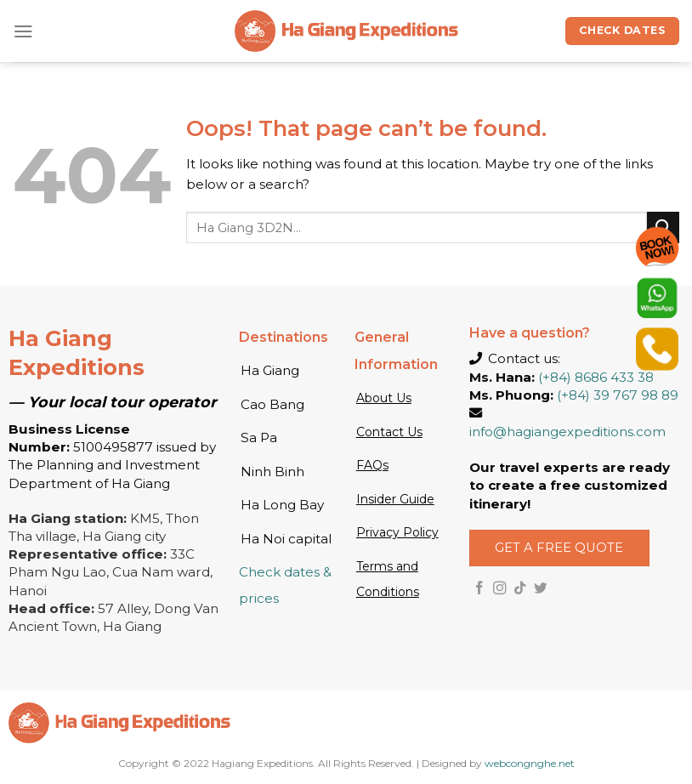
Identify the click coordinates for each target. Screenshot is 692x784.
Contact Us (389, 432)
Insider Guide (395, 499)
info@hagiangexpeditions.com (567, 432)
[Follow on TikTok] (520, 589)
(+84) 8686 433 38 (596, 377)
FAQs (372, 465)
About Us (384, 398)
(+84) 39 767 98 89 (618, 395)
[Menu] (23, 31)
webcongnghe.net (530, 763)
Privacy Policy (397, 532)
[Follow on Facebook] (479, 589)
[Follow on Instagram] (500, 589)
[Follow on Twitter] (541, 589)
